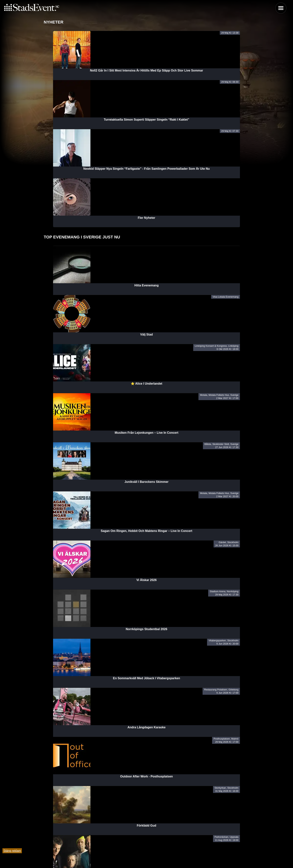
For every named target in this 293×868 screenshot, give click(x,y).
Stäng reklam (12, 851)
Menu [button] (281, 8)
